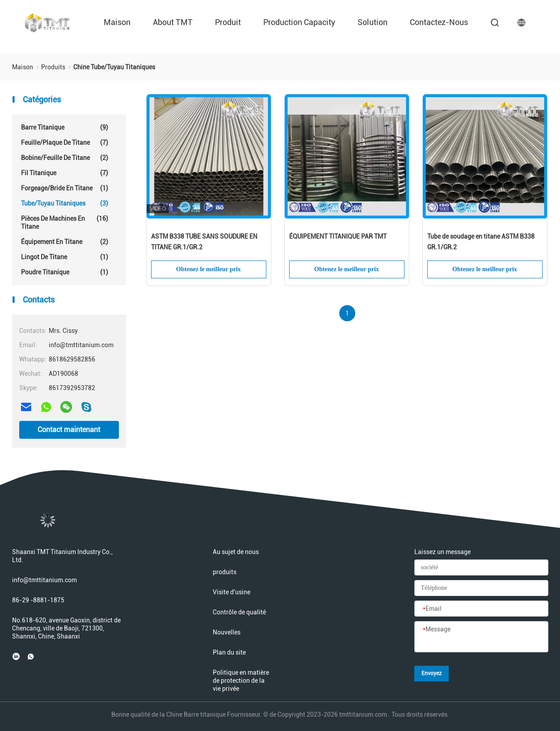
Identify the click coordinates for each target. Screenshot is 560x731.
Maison (117, 22)
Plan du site (229, 652)
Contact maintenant (69, 430)
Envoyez (432, 673)
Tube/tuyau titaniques (65, 203)
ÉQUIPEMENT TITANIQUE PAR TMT (338, 236)
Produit (228, 22)
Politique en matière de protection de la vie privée (241, 681)
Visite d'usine (232, 592)
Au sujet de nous (236, 552)
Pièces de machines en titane (65, 222)
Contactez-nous (439, 22)
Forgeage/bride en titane (65, 188)
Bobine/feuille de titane (65, 158)
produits (225, 572)
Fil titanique (65, 173)
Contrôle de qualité (239, 612)
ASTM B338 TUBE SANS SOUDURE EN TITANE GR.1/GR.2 (204, 242)
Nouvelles (227, 632)
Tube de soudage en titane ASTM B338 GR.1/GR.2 (481, 242)
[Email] (481, 609)
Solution (373, 22)
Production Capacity (299, 22)
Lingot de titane (65, 257)
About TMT (173, 22)
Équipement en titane (65, 242)
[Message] (481, 637)
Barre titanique (65, 127)
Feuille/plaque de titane (65, 143)
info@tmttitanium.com (44, 580)
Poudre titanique (65, 272)
